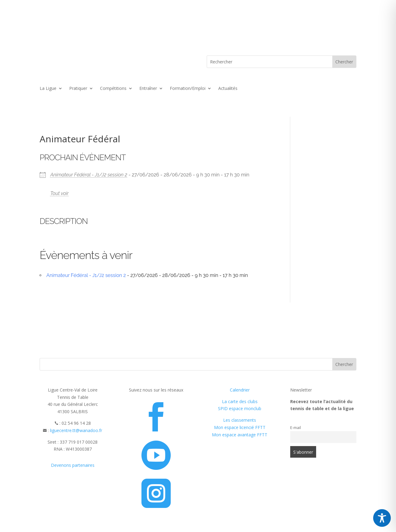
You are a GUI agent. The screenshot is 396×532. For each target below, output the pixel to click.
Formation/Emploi (188, 89)
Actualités (228, 89)
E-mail (296, 428)
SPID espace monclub (240, 408)
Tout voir (59, 193)
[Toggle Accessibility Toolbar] (382, 518)
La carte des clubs (240, 401)
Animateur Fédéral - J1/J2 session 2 (89, 175)
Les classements (240, 420)
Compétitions (113, 89)
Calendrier (240, 390)
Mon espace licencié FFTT (240, 427)
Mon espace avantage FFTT (240, 435)
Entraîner (148, 89)
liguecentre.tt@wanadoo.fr (76, 430)
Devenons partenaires (73, 465)
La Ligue (48, 89)
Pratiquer (78, 89)
